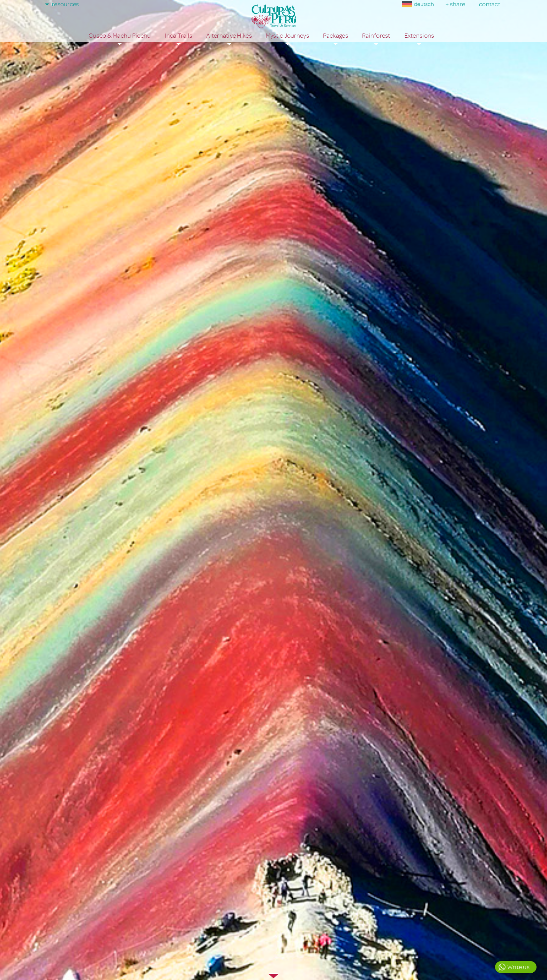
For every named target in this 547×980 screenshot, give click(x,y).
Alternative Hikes (229, 36)
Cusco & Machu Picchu (120, 36)
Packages (336, 36)
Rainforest (376, 36)
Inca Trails (178, 36)
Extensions (419, 36)
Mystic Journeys (287, 36)
